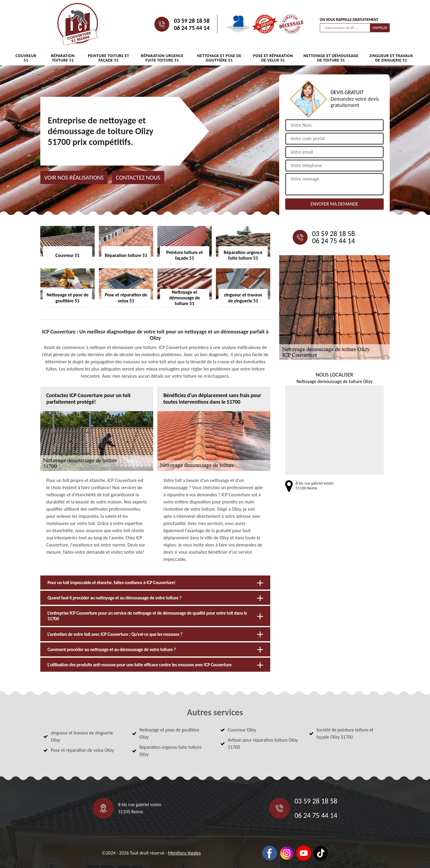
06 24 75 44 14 (192, 28)
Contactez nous (138, 177)
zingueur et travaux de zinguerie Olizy (82, 736)
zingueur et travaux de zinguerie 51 (391, 58)
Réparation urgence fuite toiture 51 (162, 58)
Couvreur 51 (26, 58)
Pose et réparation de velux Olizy (82, 750)
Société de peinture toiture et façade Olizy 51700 (345, 733)
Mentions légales (184, 853)
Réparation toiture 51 (63, 58)
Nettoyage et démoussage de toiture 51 (331, 58)
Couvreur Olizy (242, 730)
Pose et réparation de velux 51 (273, 58)
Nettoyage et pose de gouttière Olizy (169, 733)
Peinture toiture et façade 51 (108, 58)
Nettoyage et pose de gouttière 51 (219, 58)
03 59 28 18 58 (192, 21)
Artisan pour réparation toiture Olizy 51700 (263, 744)
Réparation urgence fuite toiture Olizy (171, 751)
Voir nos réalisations (74, 177)
